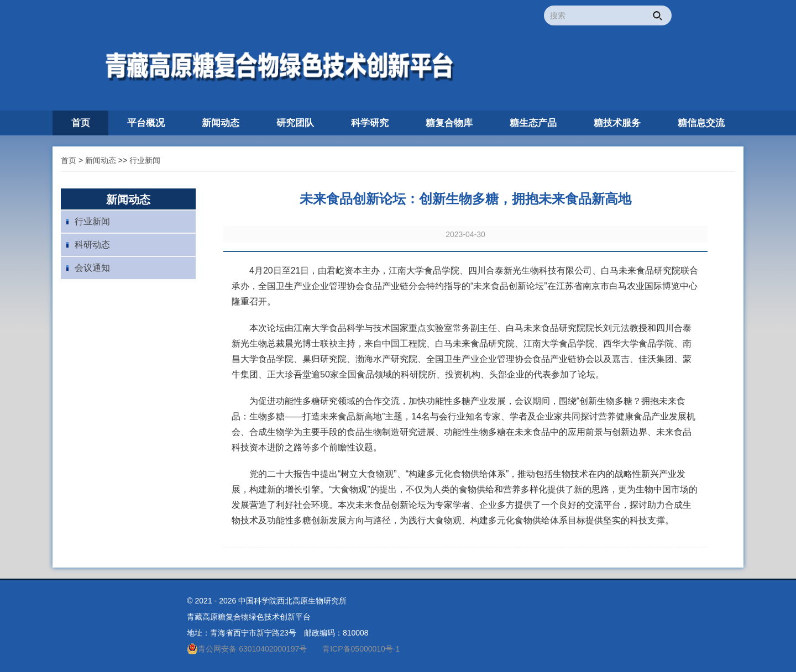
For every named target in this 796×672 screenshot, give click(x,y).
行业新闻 (145, 160)
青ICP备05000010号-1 (361, 649)
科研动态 (92, 245)
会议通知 (92, 268)
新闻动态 (101, 160)
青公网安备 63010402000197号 (247, 649)
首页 (69, 160)
